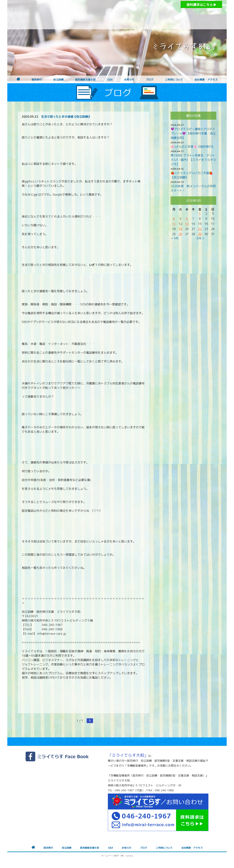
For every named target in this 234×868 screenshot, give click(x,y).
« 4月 (175, 238)
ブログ (150, 80)
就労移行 (37, 80)
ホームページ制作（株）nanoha (117, 856)
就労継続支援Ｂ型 (85, 80)
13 (187, 224)
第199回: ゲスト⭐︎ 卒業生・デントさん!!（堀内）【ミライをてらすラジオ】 (193, 160)
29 (200, 234)
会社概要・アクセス (206, 80)
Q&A (110, 80)
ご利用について (174, 80)
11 (174, 224)
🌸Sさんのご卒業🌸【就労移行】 (193, 147)
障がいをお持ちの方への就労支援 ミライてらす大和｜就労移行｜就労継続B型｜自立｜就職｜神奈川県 (110, 15)
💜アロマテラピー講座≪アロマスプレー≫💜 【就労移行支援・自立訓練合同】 (193, 133)
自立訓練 (58, 80)
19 (180, 229)
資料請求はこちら (201, 5)
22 (200, 229)
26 (180, 234)
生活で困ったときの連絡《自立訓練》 (66, 117)
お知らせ (129, 80)
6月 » (201, 238)
